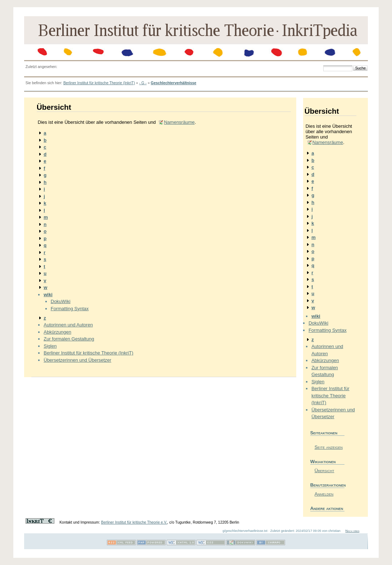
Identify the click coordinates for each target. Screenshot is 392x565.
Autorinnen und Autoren (68, 325)
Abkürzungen (57, 332)
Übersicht (325, 471)
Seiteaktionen (324, 433)
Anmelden (324, 494)
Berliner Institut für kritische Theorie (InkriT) (99, 83)
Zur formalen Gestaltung (69, 339)
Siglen (50, 346)
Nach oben (352, 531)
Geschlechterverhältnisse (174, 83)
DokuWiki (61, 301)
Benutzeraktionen (327, 485)
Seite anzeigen (329, 447)
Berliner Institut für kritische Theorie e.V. (134, 522)
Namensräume (179, 122)
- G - (143, 83)
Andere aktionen (327, 508)
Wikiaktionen (323, 462)
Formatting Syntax (70, 309)
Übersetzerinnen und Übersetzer (77, 360)
